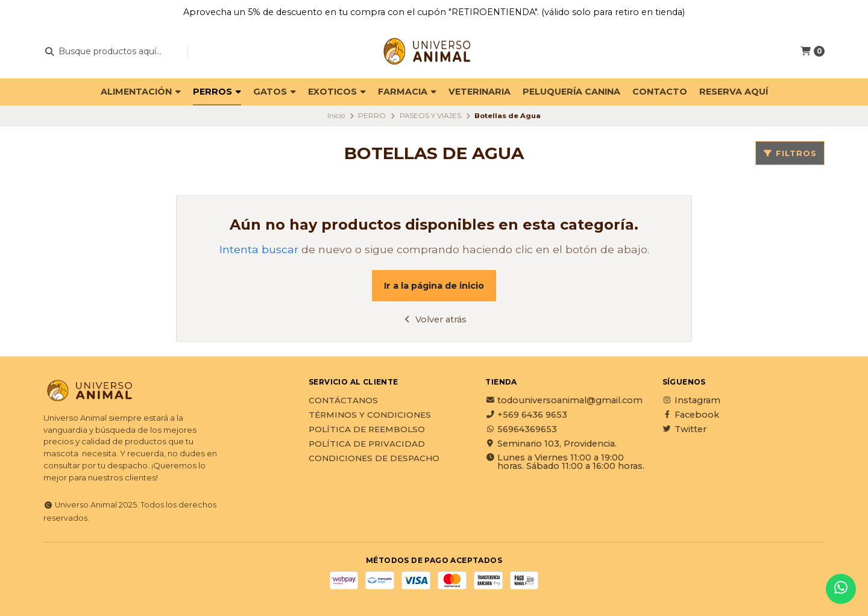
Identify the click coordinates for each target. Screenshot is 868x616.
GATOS (275, 92)
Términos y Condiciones (370, 415)
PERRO (372, 116)
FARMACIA (407, 92)
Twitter (684, 429)
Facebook (691, 415)
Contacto (660, 92)
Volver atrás (434, 319)
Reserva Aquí (734, 92)
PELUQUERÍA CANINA (571, 92)
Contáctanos (343, 401)
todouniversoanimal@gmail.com (564, 400)
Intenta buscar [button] (259, 249)
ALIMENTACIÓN (141, 92)
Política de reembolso (367, 430)
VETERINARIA (480, 92)
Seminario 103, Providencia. (551, 444)
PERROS (217, 92)
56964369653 (521, 429)
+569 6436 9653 (526, 415)
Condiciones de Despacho (374, 459)
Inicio (336, 116)
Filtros (790, 153)
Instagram (691, 400)
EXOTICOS (337, 92)
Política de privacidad (367, 444)
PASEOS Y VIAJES (430, 116)
